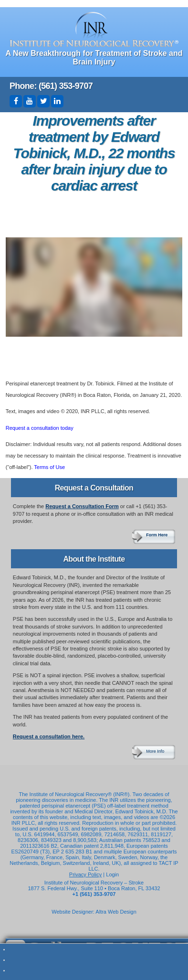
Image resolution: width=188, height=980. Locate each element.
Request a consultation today (40, 428)
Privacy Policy (85, 874)
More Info (155, 751)
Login (112, 874)
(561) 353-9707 (66, 86)
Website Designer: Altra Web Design (94, 912)
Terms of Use (49, 467)
